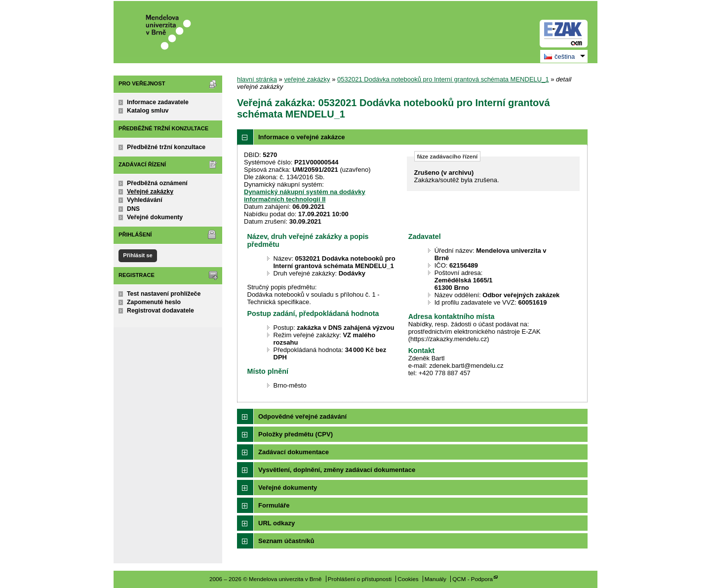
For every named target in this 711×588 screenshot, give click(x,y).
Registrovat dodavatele (160, 311)
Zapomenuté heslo (154, 302)
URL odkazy (276, 523)
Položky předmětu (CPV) (296, 434)
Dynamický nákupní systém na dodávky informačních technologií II (305, 196)
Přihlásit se (138, 255)
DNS (133, 209)
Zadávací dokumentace (294, 452)
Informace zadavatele (158, 102)
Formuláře (274, 505)
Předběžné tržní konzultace (166, 147)
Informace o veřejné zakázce (302, 137)
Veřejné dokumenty (155, 217)
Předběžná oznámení (157, 183)
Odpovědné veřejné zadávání (302, 416)
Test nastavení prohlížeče (164, 294)
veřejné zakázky (307, 79)
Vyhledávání (145, 200)
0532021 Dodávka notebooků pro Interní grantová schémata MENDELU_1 (443, 79)
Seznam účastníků (286, 541)
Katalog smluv (148, 111)
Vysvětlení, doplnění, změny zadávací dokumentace (337, 470)
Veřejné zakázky (150, 192)
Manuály (435, 579)
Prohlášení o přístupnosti (360, 579)
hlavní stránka (257, 79)
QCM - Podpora (473, 579)
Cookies (408, 579)
